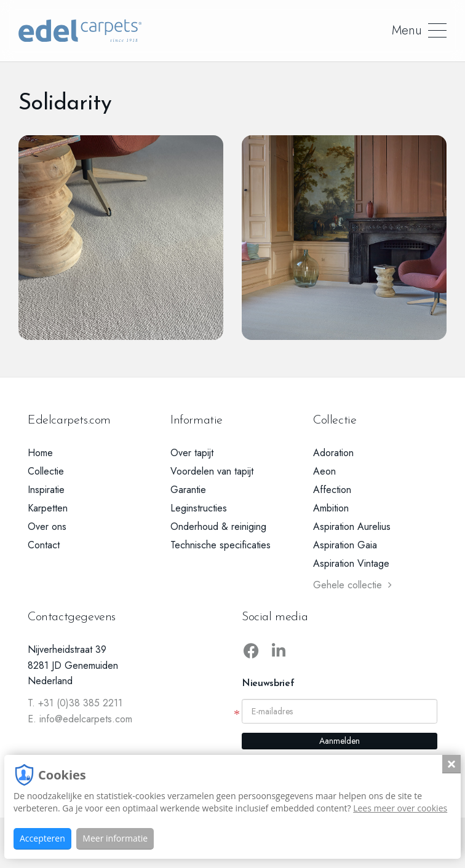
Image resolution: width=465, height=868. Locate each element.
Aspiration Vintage (351, 563)
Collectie (46, 471)
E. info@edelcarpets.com (80, 719)
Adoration (333, 453)
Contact (44, 545)
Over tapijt (192, 453)
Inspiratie (46, 490)
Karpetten (48, 508)
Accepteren (42, 838)
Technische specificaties (221, 545)
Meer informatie (115, 838)
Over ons (47, 527)
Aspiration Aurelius (352, 527)
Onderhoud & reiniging (218, 527)
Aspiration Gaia (345, 545)
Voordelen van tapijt (212, 471)
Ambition (331, 508)
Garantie (188, 490)
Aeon (324, 471)
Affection (332, 490)
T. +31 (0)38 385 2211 (75, 703)
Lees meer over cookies (400, 808)
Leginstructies (199, 508)
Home (40, 453)
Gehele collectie (352, 585)
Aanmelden (340, 741)
